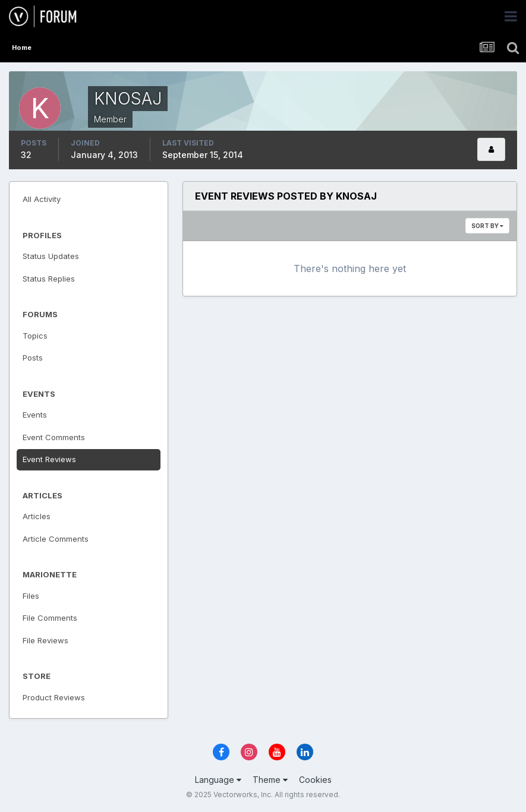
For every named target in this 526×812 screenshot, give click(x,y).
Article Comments (56, 539)
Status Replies (49, 279)
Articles (37, 516)
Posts (33, 358)
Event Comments (54, 437)
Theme (270, 780)
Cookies (315, 780)
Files (31, 596)
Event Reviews (49, 459)
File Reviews (45, 640)
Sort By (487, 226)
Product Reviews (54, 697)
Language (218, 780)
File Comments (50, 618)
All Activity (42, 199)
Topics (35, 336)
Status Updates (51, 256)
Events (35, 415)
